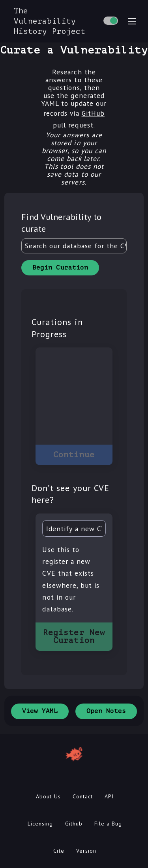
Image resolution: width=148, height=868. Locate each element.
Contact (83, 796)
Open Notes (106, 711)
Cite (59, 851)
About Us (48, 796)
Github (74, 824)
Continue (74, 455)
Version (86, 851)
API (109, 796)
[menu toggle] (132, 21)
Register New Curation (74, 636)
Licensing (40, 824)
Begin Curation (60, 268)
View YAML (40, 711)
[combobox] (74, 246)
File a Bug (108, 824)
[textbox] (74, 246)
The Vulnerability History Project (50, 21)
